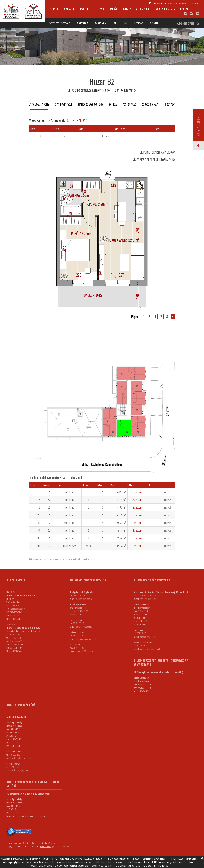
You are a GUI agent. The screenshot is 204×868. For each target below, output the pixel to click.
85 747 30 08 (78, 648)
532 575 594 (142, 645)
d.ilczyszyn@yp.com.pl (21, 770)
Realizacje (69, 9)
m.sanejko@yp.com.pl (85, 651)
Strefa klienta (164, 9)
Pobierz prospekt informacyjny (154, 160)
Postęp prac (129, 104)
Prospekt (170, 104)
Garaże (113, 9)
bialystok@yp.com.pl (84, 599)
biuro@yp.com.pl (19, 609)
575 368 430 (15, 755)
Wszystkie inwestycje (60, 23)
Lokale (100, 9)
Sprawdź (167, 492)
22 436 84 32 (156, 595)
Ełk (126, 23)
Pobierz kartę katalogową (158, 152)
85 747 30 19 (78, 635)
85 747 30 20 (78, 623)
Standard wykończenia (90, 104)
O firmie (54, 9)
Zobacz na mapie (151, 104)
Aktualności (143, 9)
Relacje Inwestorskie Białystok (18, 843)
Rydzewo (139, 23)
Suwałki (154, 23)
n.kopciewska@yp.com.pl (86, 639)
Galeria (113, 104)
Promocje (86, 9)
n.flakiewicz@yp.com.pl (22, 758)
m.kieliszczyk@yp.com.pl (150, 649)
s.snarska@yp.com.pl (84, 627)
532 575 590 (15, 767)
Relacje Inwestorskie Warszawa (44, 843)
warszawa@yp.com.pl (21, 641)
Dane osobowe (46, 846)
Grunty (127, 9)
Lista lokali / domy (39, 104)
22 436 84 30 (193, 3)
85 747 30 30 (169, 3)
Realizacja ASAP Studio (62, 846)
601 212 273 (142, 633)
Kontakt (185, 9)
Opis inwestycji (63, 104)
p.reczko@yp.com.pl (148, 637)
